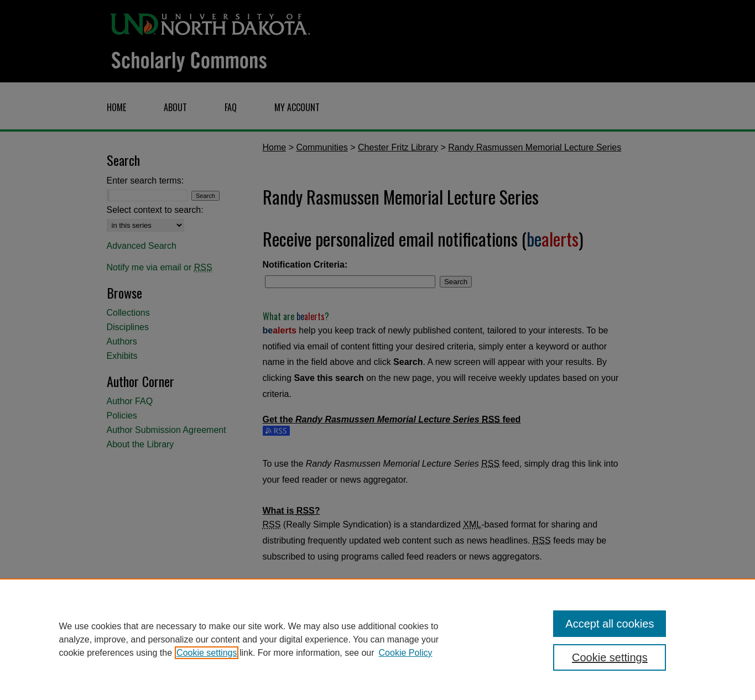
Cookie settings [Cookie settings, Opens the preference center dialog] (610, 657)
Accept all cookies (610, 624)
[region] (377, 639)
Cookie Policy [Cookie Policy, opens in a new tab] (406, 653)
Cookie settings (207, 653)
